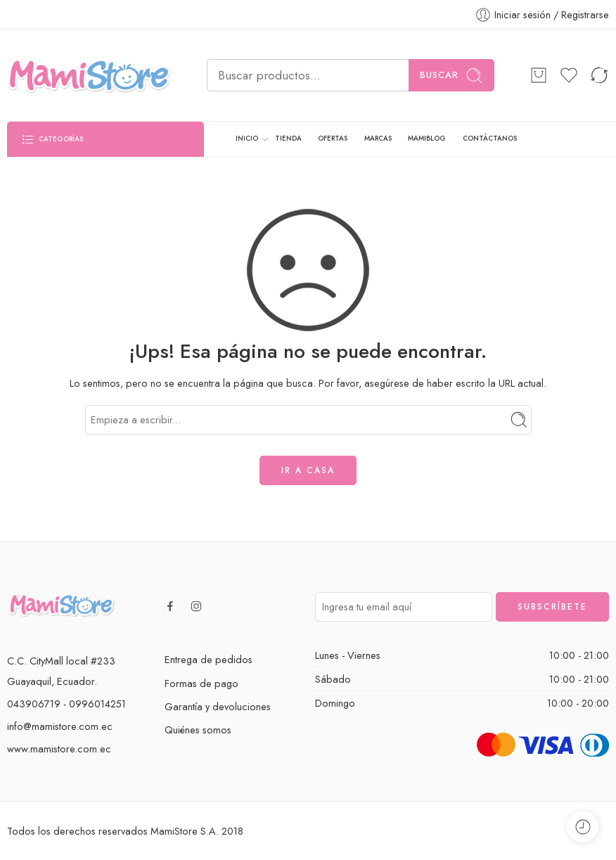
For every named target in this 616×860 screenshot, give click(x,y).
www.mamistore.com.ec (59, 749)
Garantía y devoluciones (218, 706)
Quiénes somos (198, 730)
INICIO (247, 139)
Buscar (451, 76)
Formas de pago (201, 683)
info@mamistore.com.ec (60, 726)
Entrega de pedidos (208, 659)
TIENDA (288, 139)
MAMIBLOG (427, 139)
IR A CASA (308, 470)
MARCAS (378, 139)
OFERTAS (333, 139)
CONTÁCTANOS (490, 139)
